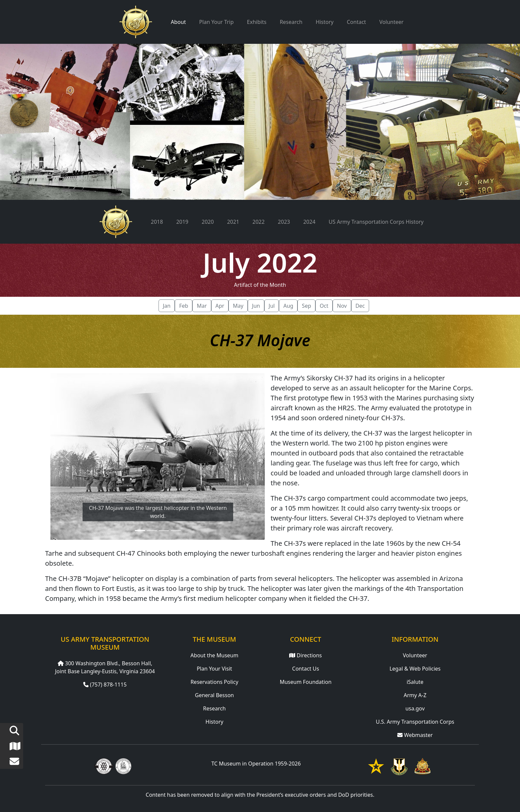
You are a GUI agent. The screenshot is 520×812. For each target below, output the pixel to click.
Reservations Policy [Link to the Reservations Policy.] (214, 682)
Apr (220, 306)
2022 (259, 222)
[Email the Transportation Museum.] (10, 763)
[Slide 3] (164, 531)
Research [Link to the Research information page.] (214, 708)
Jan (167, 306)
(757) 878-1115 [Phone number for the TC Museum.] (105, 685)
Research (291, 22)
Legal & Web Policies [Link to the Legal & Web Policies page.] (415, 669)
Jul (272, 306)
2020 (208, 222)
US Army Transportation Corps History (376, 222)
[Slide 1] (140, 531)
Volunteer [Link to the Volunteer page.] (415, 655)
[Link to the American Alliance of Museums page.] (104, 766)
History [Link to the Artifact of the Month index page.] (215, 722)
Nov (342, 306)
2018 (157, 222)
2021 (233, 222)
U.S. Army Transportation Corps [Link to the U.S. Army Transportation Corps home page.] (415, 722)
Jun (256, 306)
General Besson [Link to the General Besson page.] (214, 695)
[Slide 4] (176, 531)
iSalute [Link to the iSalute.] (415, 682)
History (325, 22)
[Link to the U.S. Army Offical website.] (376, 766)
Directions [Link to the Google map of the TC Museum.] (305, 655)
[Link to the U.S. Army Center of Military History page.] (123, 766)
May (238, 306)
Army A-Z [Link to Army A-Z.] (415, 695)
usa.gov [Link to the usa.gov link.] (415, 708)
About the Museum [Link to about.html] (214, 655)
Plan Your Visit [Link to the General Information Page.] (214, 669)
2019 (182, 222)
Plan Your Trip (216, 22)
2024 (309, 222)
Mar (202, 306)
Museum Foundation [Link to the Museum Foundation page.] (305, 682)
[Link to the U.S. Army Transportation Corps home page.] (422, 766)
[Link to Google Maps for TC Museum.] (10, 748)
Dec (360, 306)
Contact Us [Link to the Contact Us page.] (306, 669)
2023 (284, 222)
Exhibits (257, 22)
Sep (306, 306)
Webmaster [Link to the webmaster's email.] (415, 735)
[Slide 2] (152, 531)
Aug (288, 306)
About (178, 22)
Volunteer (391, 22)
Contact (357, 22)
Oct (324, 306)
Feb (184, 306)
